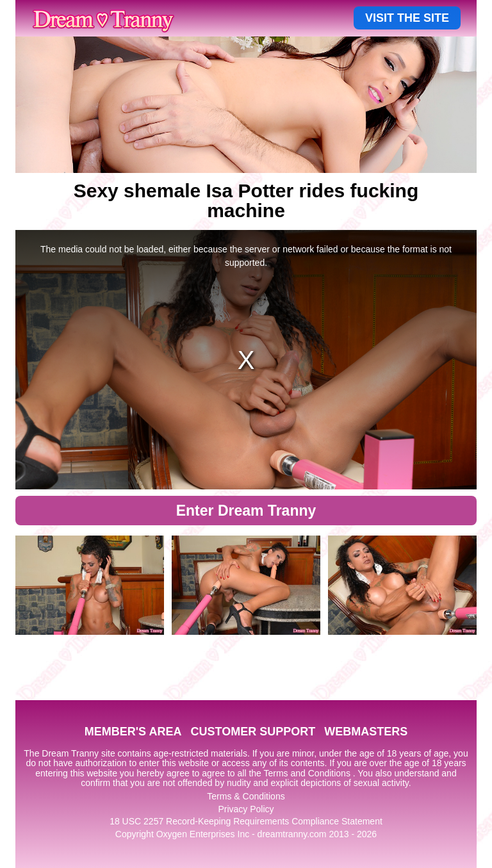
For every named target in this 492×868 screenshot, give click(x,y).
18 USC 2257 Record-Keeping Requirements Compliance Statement (246, 821)
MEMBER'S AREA (133, 732)
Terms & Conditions (246, 796)
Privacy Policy (246, 809)
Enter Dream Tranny (246, 511)
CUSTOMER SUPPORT (253, 732)
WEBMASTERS (366, 732)
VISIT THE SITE (407, 18)
